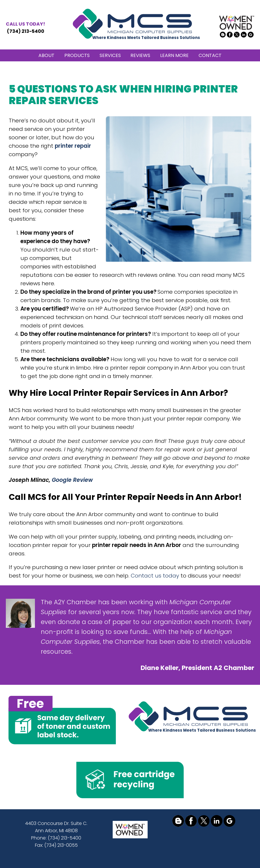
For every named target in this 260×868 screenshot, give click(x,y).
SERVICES (110, 55)
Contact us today (155, 576)
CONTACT (210, 55)
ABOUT (46, 55)
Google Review (72, 480)
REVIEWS (140, 55)
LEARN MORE (174, 55)
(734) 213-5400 (25, 27)
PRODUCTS (77, 55)
